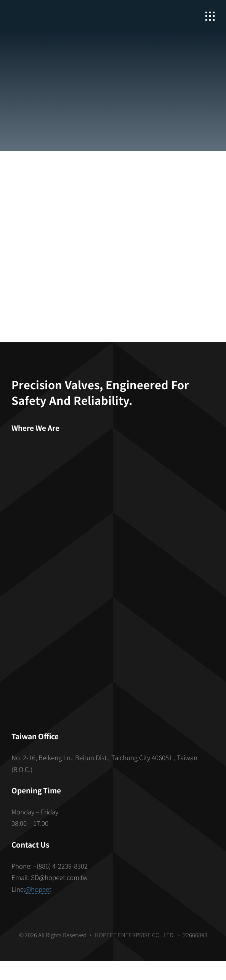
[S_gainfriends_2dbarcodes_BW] (113, 637)
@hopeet (38, 889)
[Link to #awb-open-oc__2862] (210, 16)
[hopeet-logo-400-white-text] (55, 12)
